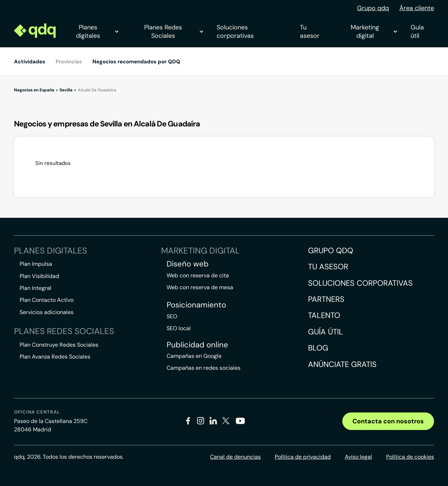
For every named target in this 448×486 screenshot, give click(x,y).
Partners (326, 299)
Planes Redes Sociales (173, 32)
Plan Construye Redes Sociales (59, 345)
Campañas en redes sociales (204, 368)
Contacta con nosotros (388, 421)
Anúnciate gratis (342, 364)
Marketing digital (374, 32)
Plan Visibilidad (39, 276)
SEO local (179, 328)
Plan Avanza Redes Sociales (55, 357)
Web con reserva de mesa (200, 287)
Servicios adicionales (47, 312)
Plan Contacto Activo (47, 300)
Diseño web (188, 264)
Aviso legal (358, 457)
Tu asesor (310, 32)
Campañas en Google (194, 356)
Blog (318, 348)
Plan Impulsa (36, 264)
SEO (172, 316)
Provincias (69, 62)
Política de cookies (410, 457)
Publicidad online (197, 345)
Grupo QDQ (331, 251)
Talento (324, 315)
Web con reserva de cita (198, 275)
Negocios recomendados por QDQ (136, 62)
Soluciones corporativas (235, 32)
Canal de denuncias (235, 457)
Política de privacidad (303, 457)
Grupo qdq (373, 8)
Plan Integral (36, 288)
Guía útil (417, 32)
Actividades (30, 62)
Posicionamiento (196, 305)
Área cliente (417, 8)
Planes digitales (97, 32)
